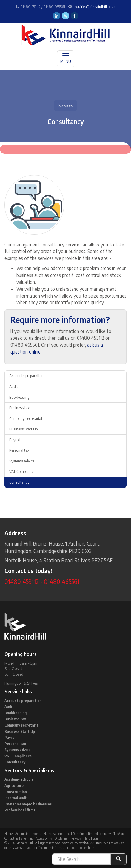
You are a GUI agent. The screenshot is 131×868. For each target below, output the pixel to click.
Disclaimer (62, 838)
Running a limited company (92, 833)
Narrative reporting (57, 833)
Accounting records (28, 833)
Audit (14, 386)
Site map (27, 838)
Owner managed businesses (28, 804)
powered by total (82, 843)
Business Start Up (23, 429)
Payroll (15, 440)
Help (87, 838)
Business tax (19, 408)
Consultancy (19, 482)
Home (9, 833)
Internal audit (16, 798)
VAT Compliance (22, 471)
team (96, 838)
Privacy (76, 838)
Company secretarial (26, 418)
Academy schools (19, 779)
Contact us (11, 838)
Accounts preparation (26, 376)
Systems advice (22, 461)
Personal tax (19, 450)
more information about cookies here (69, 848)
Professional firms (20, 810)
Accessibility (44, 838)
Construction (16, 792)
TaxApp (119, 833)
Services (66, 105)
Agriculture (14, 786)
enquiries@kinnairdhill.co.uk (94, 7)
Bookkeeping (19, 397)
